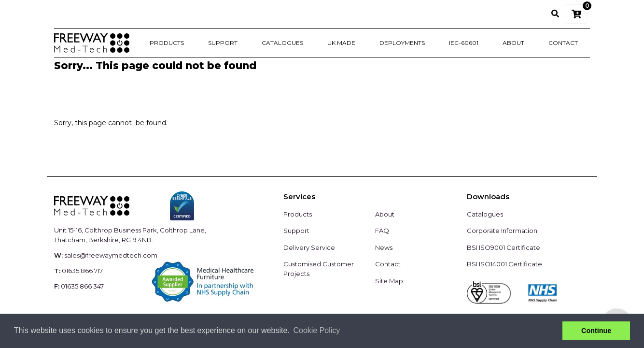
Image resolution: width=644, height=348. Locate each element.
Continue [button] (596, 331)
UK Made (341, 43)
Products (167, 43)
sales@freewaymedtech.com (111, 255)
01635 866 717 (82, 271)
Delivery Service (309, 247)
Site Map (389, 281)
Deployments (402, 43)
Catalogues (282, 43)
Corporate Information (502, 231)
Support (223, 43)
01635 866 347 (82, 286)
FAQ (382, 231)
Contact (563, 43)
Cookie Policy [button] (316, 330)
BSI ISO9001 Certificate (504, 247)
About (513, 43)
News (384, 247)
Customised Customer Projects (319, 269)
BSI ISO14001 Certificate (504, 264)
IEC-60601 (464, 43)
